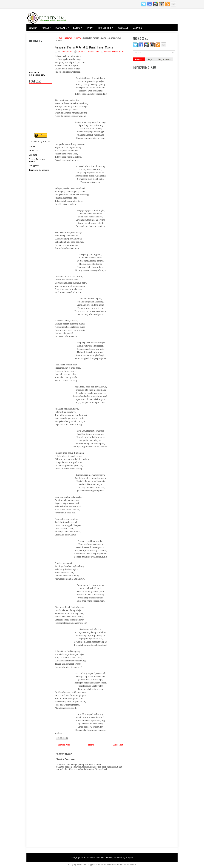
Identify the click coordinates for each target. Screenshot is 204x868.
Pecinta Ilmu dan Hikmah (100, 858)
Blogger (46, 142)
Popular (139, 59)
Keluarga (137, 28)
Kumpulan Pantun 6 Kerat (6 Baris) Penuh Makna (84, 47)
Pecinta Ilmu (81, 865)
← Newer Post (63, 745)
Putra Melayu (107, 865)
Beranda (33, 28)
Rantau (79, 27)
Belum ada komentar (114, 52)
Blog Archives (164, 59)
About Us (33, 151)
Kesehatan (123, 28)
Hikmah (47, 27)
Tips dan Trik (107, 27)
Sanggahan (34, 166)
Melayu (77, 38)
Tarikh (90, 28)
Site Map (33, 155)
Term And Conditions (39, 170)
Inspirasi (68, 38)
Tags (150, 59)
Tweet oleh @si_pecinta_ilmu (37, 74)
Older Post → (119, 745)
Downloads (63, 27)
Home (32, 146)
